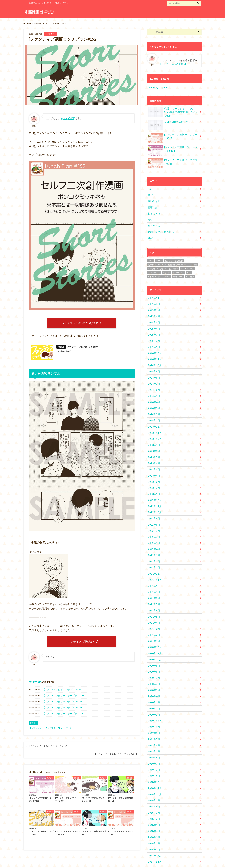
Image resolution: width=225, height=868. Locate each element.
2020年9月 (153, 656)
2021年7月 (153, 596)
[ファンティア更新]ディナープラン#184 (64, 697)
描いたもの (154, 200)
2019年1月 (153, 764)
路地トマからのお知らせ (160, 230)
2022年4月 (153, 542)
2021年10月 (154, 578)
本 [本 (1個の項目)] (187, 274)
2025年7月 (153, 308)
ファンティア (38, 729)
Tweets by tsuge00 (157, 87)
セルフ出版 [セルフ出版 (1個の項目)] (173, 267)
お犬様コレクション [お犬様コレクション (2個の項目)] (157, 263)
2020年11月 (154, 644)
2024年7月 (153, 380)
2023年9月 (153, 440)
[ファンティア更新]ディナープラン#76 (115, 755)
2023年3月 (153, 476)
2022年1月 (153, 560)
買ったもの (154, 224)
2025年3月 (153, 332)
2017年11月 (154, 848)
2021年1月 (153, 632)
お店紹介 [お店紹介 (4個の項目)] (179, 259)
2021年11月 (154, 572)
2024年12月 (154, 350)
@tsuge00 (66, 118)
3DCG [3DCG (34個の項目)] (151, 259)
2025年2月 (153, 338)
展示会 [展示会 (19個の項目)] (167, 274)
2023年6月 (153, 458)
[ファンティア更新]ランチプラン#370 (63, 691)
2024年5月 (153, 392)
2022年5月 (153, 536)
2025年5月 (153, 320)
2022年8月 (153, 518)
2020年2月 (153, 698)
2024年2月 (153, 410)
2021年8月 (153, 590)
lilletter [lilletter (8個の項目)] (159, 259)
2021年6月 (153, 602)
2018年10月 (154, 782)
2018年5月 (153, 812)
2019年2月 (153, 758)
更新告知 (35, 683)
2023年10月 (154, 434)
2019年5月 (153, 740)
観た (150, 218)
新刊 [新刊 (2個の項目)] (175, 274)
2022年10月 (154, 506)
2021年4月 (153, 614)
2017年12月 (154, 842)
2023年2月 (153, 482)
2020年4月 (153, 686)
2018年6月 (153, 806)
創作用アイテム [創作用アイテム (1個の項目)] (155, 274)
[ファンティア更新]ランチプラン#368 (63, 709)
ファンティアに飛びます (80, 643)
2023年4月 (153, 470)
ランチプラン (66, 729)
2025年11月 (154, 296)
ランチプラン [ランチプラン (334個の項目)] (179, 271)
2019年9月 (153, 716)
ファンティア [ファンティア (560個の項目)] (154, 271)
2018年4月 (153, 818)
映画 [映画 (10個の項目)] (181, 274)
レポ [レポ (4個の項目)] (189, 271)
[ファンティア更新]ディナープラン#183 (64, 715)
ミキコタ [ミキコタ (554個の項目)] (166, 271)
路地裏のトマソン (149, 863)
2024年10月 (154, 362)
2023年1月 (153, 488)
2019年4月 (153, 746)
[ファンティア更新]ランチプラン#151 (48, 747)
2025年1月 (153, 344)
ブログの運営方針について (170, 121)
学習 (150, 194)
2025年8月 (153, 302)
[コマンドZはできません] (173, 64)
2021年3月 (153, 620)
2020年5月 (153, 680)
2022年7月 (153, 524)
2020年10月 (154, 650)
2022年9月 (153, 512)
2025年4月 (153, 326)
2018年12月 (154, 770)
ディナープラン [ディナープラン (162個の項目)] (187, 267)
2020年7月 (153, 668)
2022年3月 (153, 548)
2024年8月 (153, 374)
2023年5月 (153, 464)
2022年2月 (153, 554)
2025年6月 (153, 314)
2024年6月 (153, 386)
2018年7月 (153, 800)
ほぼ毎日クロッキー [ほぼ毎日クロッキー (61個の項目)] (177, 263)
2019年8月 (153, 722)
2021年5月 (153, 608)
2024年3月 (153, 404)
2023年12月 (154, 422)
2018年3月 (153, 824)
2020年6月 (153, 674)
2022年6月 (153, 530)
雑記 (150, 236)
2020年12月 (154, 638)
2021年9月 (153, 584)
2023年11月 (154, 428)
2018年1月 (153, 836)
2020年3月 (153, 692)
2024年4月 (153, 398)
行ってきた (154, 212)
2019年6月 (153, 734)
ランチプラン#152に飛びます (80, 323)
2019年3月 (153, 752)
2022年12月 (154, 494)
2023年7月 (153, 452)
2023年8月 (153, 446)
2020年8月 (153, 662)
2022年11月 (154, 500)
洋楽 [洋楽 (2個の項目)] (192, 274)
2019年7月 (153, 728)
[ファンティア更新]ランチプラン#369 (63, 703)
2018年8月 (153, 794)
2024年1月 (153, 416)
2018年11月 (154, 776)
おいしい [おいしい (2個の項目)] (169, 259)
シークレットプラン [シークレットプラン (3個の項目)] (157, 267)
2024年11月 (154, 356)
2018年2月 (153, 830)
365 (150, 188)
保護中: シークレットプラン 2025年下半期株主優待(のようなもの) (173, 111)
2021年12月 (154, 566)
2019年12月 (154, 710)
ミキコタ (52, 729)
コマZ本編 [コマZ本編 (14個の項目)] (193, 263)
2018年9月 (153, 788)
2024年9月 (153, 368)
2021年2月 (153, 626)
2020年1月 (153, 704)
